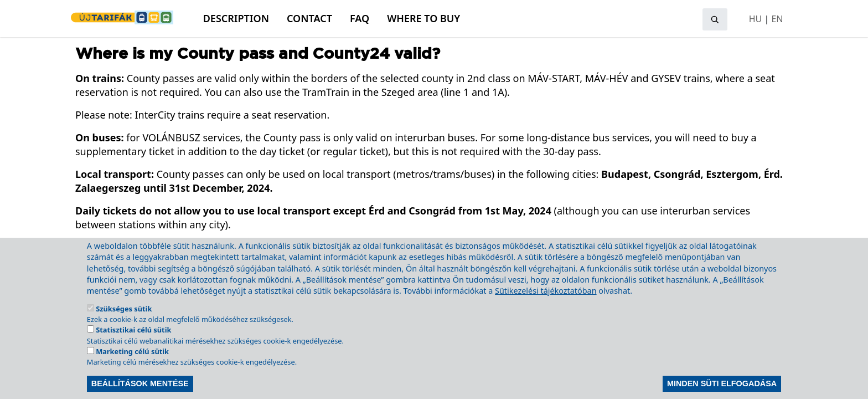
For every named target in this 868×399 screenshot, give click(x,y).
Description (236, 18)
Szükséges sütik (124, 320)
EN (777, 19)
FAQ (360, 18)
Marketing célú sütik (132, 363)
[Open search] (715, 19)
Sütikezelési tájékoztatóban (546, 302)
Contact (309, 18)
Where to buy (423, 18)
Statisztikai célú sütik (133, 341)
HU (756, 19)
